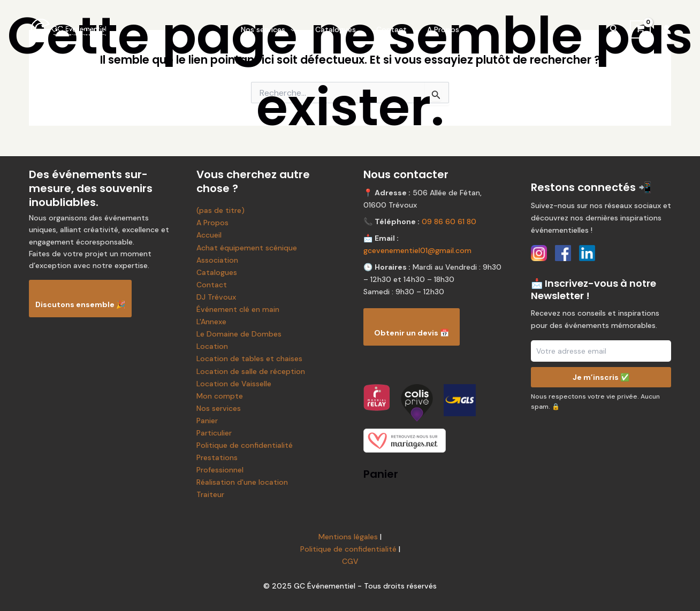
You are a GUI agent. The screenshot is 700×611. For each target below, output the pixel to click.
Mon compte (220, 396)
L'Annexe (211, 322)
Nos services (276, 29)
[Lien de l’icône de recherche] (614, 30)
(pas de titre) (220, 210)
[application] (298, 29)
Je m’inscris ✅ (601, 377)
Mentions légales (348, 537)
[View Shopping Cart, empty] (640, 29)
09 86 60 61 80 (449, 222)
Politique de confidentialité (245, 445)
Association (217, 260)
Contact (389, 29)
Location (212, 346)
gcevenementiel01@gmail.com (417, 250)
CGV (350, 561)
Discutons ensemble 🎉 (80, 304)
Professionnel (220, 470)
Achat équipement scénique (247, 248)
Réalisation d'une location (242, 482)
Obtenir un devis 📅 (412, 333)
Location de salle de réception (251, 371)
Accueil (209, 235)
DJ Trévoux (216, 297)
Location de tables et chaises (249, 358)
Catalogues (338, 29)
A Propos (435, 29)
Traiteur (210, 494)
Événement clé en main (238, 309)
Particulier (214, 433)
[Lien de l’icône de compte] (666, 29)
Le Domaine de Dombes (239, 334)
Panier (207, 421)
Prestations (217, 457)
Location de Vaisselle (234, 384)
